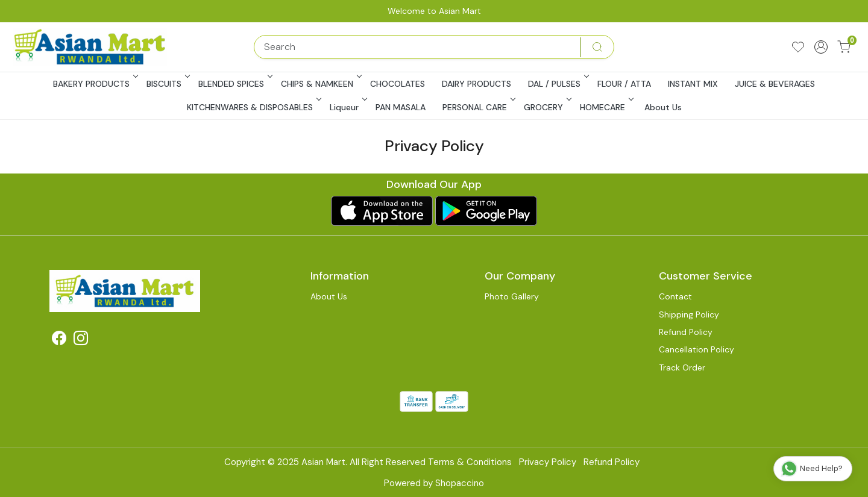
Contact (675, 296)
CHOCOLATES (398, 84)
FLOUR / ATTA (624, 84)
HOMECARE (606, 107)
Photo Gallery (512, 296)
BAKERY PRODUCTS (95, 84)
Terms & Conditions (470, 462)
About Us (663, 107)
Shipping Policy (689, 314)
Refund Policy (686, 332)
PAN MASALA (401, 107)
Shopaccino (460, 483)
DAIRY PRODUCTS (476, 84)
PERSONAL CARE (478, 107)
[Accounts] (821, 47)
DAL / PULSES (558, 84)
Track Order (682, 367)
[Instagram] (81, 340)
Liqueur (348, 107)
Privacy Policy (548, 462)
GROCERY (547, 107)
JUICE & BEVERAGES (775, 84)
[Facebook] (59, 340)
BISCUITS (167, 84)
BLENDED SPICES (234, 84)
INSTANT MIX (693, 84)
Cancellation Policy (697, 349)
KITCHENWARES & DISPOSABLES (253, 107)
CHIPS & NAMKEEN (320, 84)
